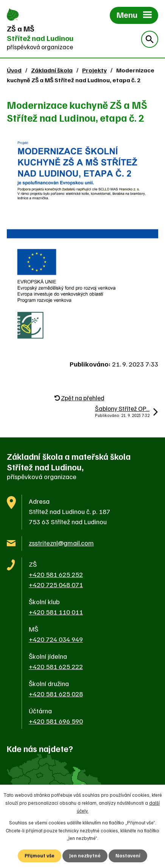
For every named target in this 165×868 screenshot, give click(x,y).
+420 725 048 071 (56, 584)
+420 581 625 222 (56, 666)
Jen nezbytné (85, 855)
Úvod (14, 70)
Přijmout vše (40, 855)
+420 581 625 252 (56, 574)
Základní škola (52, 70)
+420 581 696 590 (56, 721)
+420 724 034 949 (56, 639)
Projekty (94, 70)
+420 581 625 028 (56, 694)
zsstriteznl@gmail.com (61, 543)
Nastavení (128, 855)
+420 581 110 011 (56, 612)
